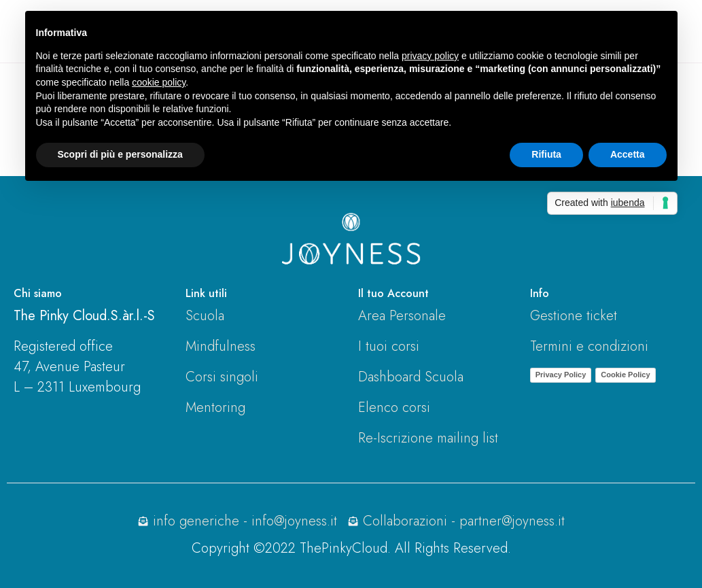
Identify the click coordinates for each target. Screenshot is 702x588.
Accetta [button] (628, 154)
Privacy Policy (561, 375)
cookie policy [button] (159, 82)
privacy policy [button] (430, 56)
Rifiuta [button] (546, 154)
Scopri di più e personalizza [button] (120, 154)
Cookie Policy (625, 375)
